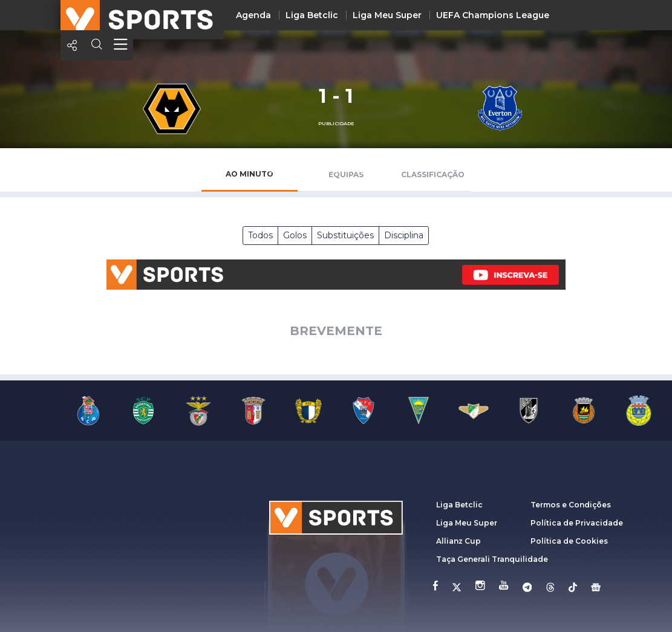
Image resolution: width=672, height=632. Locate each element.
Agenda (253, 15)
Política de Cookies (569, 541)
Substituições (345, 235)
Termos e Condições (571, 505)
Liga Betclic (312, 15)
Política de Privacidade (577, 523)
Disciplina (404, 235)
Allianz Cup (458, 541)
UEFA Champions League (493, 15)
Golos (295, 235)
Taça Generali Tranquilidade (492, 559)
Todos (260, 235)
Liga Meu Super (387, 15)
